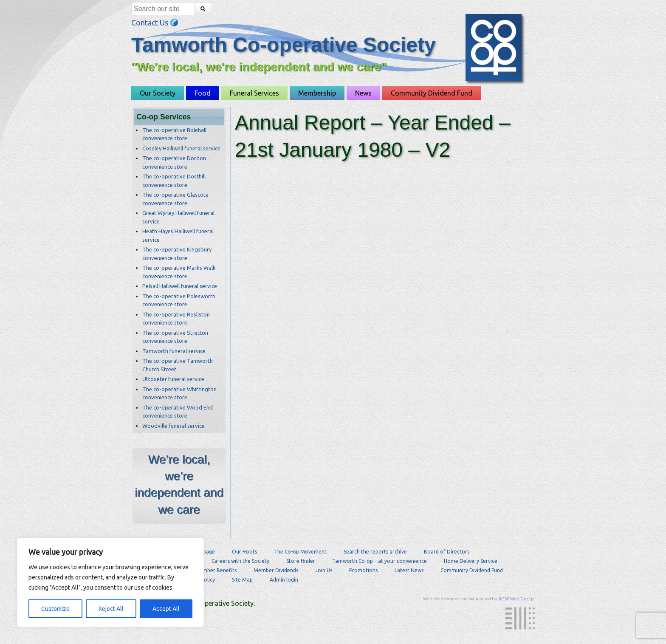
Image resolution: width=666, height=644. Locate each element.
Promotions (363, 570)
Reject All (111, 609)
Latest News (409, 570)
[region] (110, 582)
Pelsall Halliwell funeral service (180, 286)
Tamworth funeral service (174, 351)
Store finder (301, 561)
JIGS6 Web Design (516, 599)
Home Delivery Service (471, 561)
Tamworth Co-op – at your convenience (380, 561)
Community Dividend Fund (432, 93)
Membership (317, 93)
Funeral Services (254, 93)
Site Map (242, 580)
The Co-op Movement (300, 552)
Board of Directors (447, 552)
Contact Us (155, 23)
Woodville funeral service (174, 426)
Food (203, 93)
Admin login (284, 580)
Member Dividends (276, 570)
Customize (55, 609)
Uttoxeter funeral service (173, 379)
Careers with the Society (240, 561)
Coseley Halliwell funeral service (181, 148)
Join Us (324, 570)
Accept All (166, 609)
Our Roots (244, 552)
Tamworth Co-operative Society (284, 45)
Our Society (158, 93)
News (363, 93)
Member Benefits (216, 570)
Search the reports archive (375, 552)
